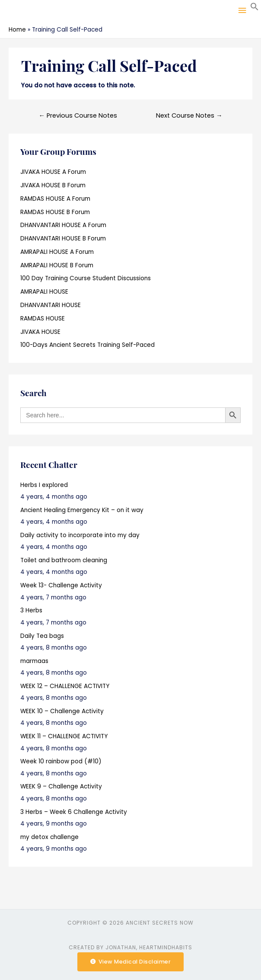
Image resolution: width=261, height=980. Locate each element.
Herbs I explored (44, 485)
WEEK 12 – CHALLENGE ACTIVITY (65, 686)
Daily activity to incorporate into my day (80, 535)
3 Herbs (31, 610)
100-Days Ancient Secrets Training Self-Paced (88, 345)
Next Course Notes (189, 115)
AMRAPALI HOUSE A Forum (57, 252)
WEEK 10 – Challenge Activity (62, 711)
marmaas (34, 661)
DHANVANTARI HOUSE (51, 305)
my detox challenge (49, 837)
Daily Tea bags (42, 636)
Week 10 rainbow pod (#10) (61, 761)
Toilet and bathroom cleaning (64, 560)
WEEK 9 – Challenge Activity (61, 786)
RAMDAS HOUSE (43, 319)
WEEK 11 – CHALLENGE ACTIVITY (64, 736)
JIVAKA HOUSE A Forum (53, 172)
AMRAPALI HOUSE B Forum (57, 265)
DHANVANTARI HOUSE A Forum (63, 225)
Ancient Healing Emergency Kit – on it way (82, 510)
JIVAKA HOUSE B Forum (53, 185)
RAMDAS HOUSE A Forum (55, 199)
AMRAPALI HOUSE (44, 292)
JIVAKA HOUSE (40, 332)
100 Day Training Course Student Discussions (86, 278)
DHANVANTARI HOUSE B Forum (63, 239)
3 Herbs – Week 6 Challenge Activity (74, 812)
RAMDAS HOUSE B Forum (55, 212)
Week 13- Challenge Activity (61, 585)
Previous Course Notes (78, 115)
